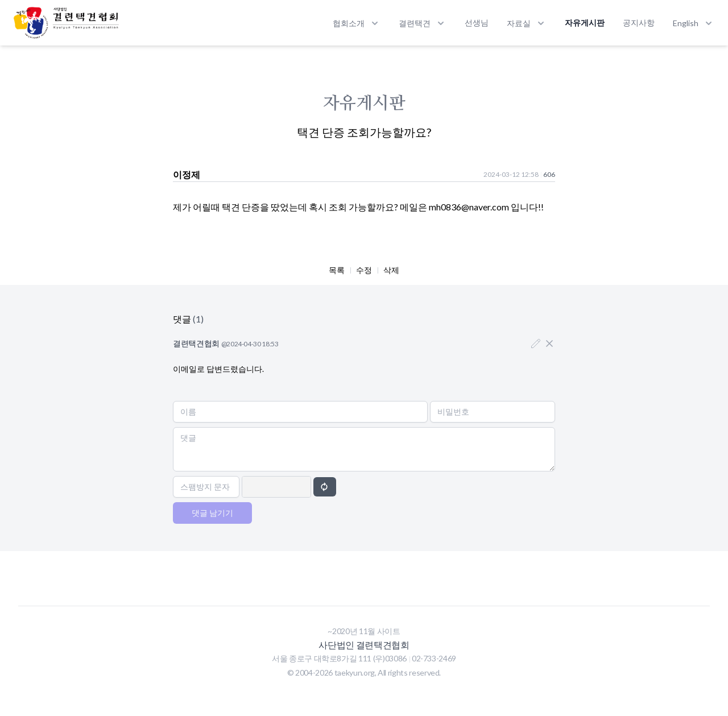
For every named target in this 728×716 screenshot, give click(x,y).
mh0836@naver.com (469, 207)
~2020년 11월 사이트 (364, 631)
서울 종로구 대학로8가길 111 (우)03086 (340, 658)
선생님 (477, 22)
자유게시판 (585, 22)
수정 (364, 270)
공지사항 (639, 22)
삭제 (391, 270)
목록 (337, 270)
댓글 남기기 (212, 513)
